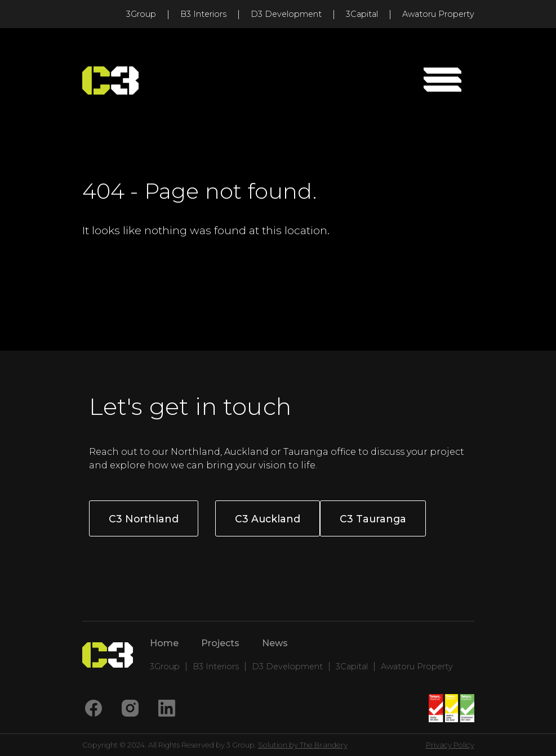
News (275, 643)
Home (164, 643)
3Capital (362, 14)
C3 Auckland (268, 519)
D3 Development (286, 14)
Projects (220, 643)
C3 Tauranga (373, 519)
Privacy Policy (450, 745)
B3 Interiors (203, 14)
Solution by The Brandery (303, 745)
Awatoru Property (438, 14)
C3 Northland (144, 519)
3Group (141, 14)
